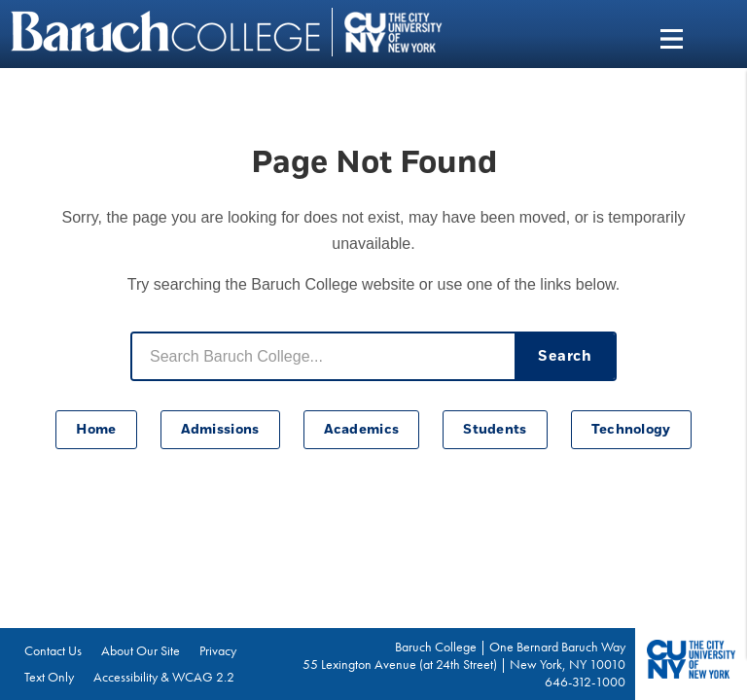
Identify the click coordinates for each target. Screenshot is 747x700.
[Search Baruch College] (323, 356)
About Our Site (141, 650)
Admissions (220, 430)
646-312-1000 (585, 682)
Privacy (218, 650)
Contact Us (53, 650)
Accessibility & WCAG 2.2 (164, 677)
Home (96, 430)
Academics (362, 430)
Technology (631, 430)
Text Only (49, 677)
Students (495, 430)
